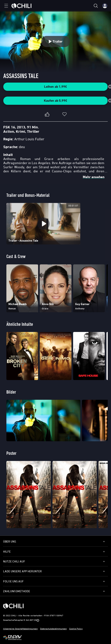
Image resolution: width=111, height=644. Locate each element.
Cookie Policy (76, 628)
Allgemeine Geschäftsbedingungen (20, 628)
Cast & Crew (16, 256)
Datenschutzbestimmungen (53, 628)
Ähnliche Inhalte (20, 324)
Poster (11, 453)
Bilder (11, 392)
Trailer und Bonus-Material (28, 195)
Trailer (55, 41)
